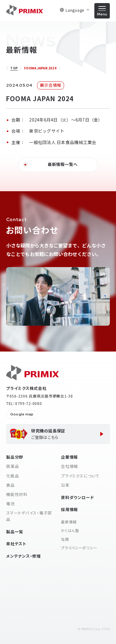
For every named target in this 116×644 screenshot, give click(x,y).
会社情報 (69, 466)
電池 (11, 504)
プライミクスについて (80, 476)
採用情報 (69, 509)
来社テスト (16, 544)
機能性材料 (17, 494)
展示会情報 (51, 85)
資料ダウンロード (77, 497)
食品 (11, 485)
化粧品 (13, 476)
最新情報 (69, 522)
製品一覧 (15, 532)
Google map (22, 414)
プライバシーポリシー (79, 548)
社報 (65, 539)
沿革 (65, 485)
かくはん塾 (70, 530)
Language (75, 10)
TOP (14, 68)
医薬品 (13, 466)
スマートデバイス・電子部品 (29, 516)
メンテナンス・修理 (24, 556)
